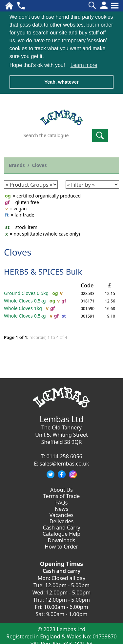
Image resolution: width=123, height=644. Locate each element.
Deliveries (62, 520)
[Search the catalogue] (56, 135)
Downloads (62, 539)
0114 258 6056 (64, 455)
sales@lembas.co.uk (64, 463)
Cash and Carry (61, 527)
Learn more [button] (84, 65)
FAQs (61, 502)
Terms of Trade (62, 495)
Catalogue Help (61, 533)
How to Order (62, 546)
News (61, 508)
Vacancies (61, 514)
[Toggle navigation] (115, 6)
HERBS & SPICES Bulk (43, 270)
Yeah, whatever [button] (62, 82)
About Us (61, 489)
